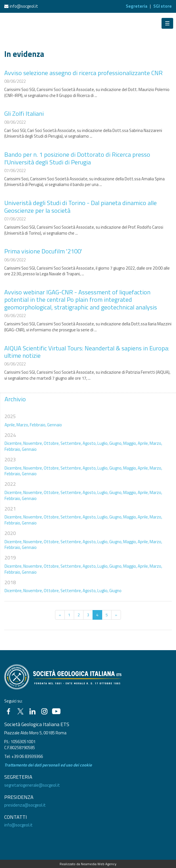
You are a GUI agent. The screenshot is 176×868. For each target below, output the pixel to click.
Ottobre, (52, 443)
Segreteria (137, 6)
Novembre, (33, 443)
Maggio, (130, 443)
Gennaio (55, 425)
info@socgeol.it (24, 6)
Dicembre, (13, 443)
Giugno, (116, 443)
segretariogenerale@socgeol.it (32, 785)
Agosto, (90, 443)
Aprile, (10, 425)
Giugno (115, 591)
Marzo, (23, 425)
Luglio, (103, 443)
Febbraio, (38, 425)
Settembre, (71, 443)
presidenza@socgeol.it (25, 805)
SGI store (163, 6)
